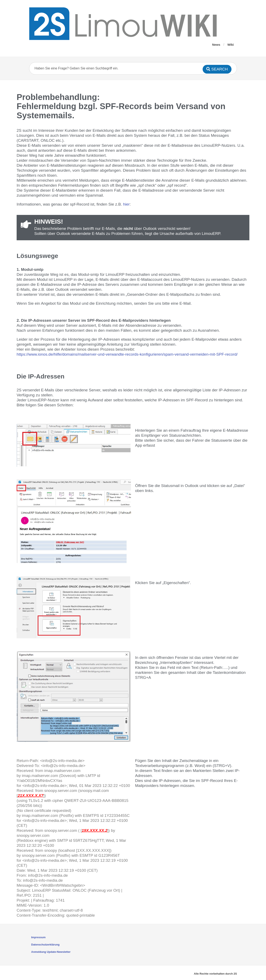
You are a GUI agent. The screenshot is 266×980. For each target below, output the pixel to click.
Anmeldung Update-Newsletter (51, 952)
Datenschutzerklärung (45, 945)
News (216, 45)
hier (126, 204)
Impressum (38, 937)
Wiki (231, 45)
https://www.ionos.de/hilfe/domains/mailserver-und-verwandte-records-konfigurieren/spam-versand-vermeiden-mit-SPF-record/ (127, 354)
